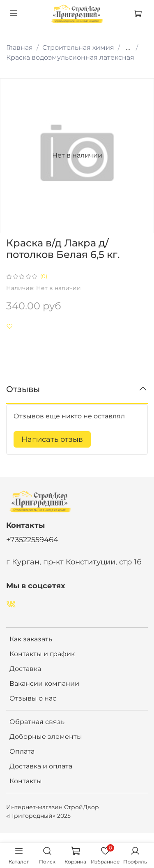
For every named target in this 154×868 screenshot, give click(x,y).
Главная (20, 48)
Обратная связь (37, 722)
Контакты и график (42, 654)
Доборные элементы (46, 737)
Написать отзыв (52, 439)
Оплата (22, 751)
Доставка (25, 669)
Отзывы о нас (33, 698)
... (128, 48)
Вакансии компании (44, 683)
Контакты (26, 781)
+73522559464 (32, 540)
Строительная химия (78, 48)
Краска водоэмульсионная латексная (70, 57)
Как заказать (31, 639)
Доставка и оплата (41, 766)
